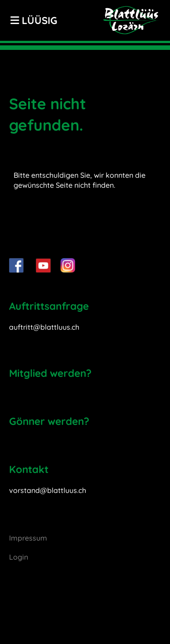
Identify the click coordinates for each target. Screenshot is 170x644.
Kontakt (29, 469)
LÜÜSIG (34, 20)
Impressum (28, 538)
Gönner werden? (49, 421)
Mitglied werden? (50, 373)
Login (19, 557)
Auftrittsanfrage (49, 306)
